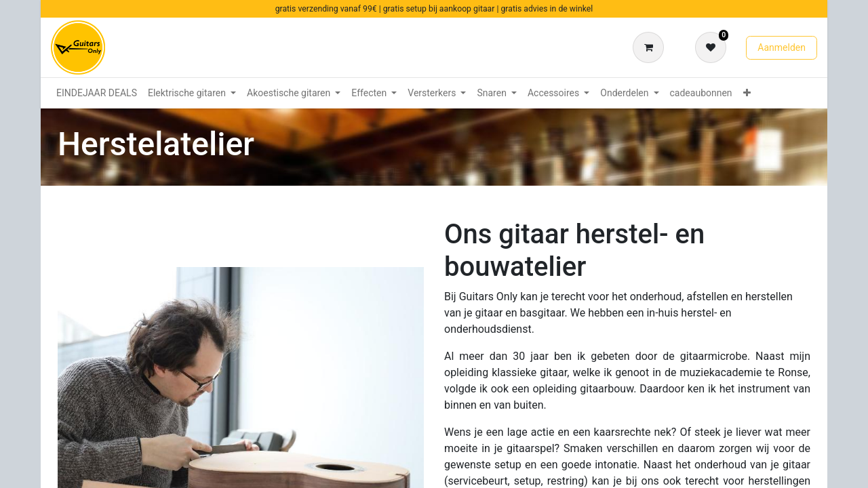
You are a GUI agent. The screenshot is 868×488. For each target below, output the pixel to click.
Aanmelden (782, 47)
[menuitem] (97, 93)
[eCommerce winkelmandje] (651, 47)
